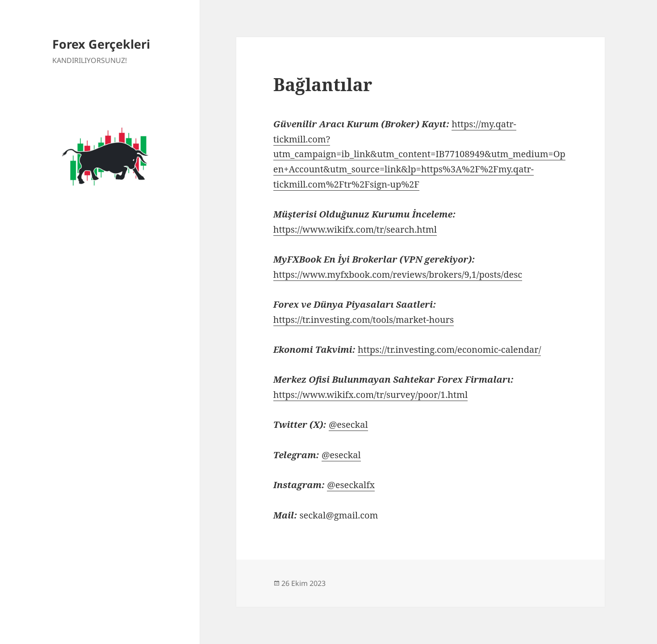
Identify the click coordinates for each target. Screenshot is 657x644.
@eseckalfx (351, 485)
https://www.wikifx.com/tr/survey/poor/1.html (370, 395)
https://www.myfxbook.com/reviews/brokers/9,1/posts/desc (398, 274)
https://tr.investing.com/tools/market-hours (364, 320)
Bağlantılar (323, 84)
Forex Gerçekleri (101, 44)
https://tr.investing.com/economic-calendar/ (449, 349)
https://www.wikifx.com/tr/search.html (355, 229)
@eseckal (348, 424)
